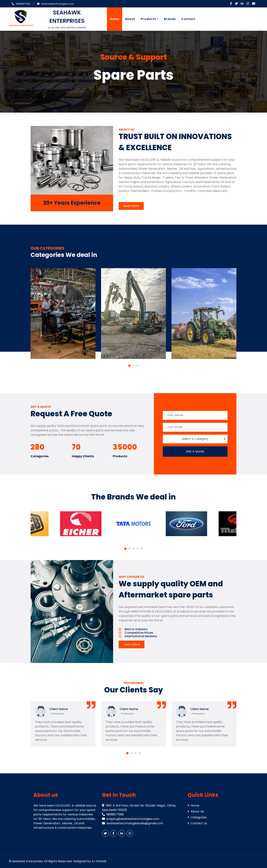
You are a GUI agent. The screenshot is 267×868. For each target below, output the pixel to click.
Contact (188, 19)
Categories (197, 817)
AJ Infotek (99, 861)
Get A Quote (195, 451)
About (130, 19)
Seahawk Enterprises (27, 861)
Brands (170, 19)
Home (115, 19)
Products (148, 19)
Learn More (132, 644)
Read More (131, 206)
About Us (196, 811)
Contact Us (197, 823)
